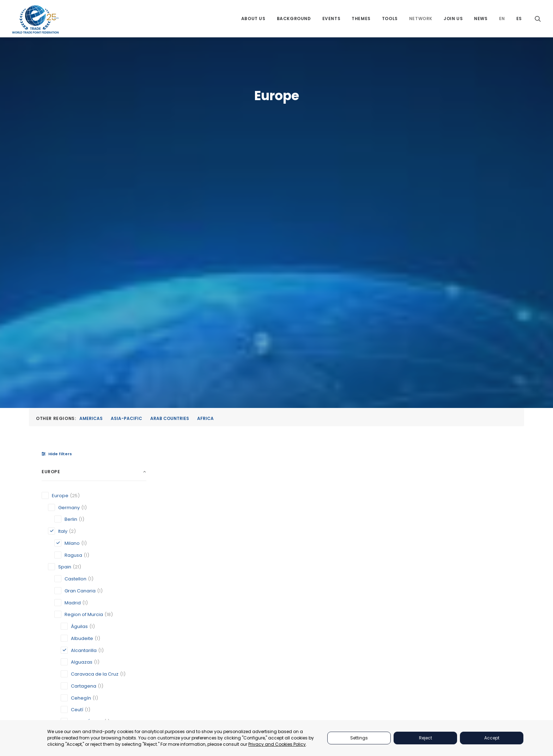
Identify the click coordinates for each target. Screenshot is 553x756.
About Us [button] (253, 19)
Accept (492, 738)
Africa (205, 164)
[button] (538, 19)
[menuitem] (253, 19)
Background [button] (294, 19)
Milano (265, 477)
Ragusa (439, 477)
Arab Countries (170, 164)
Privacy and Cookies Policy (277, 744)
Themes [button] (361, 19)
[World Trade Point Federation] (35, 19)
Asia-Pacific (126, 164)
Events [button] (332, 19)
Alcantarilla (188, 477)
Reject (426, 738)
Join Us (453, 19)
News (481, 19)
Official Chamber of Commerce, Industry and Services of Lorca (373, 471)
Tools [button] (390, 19)
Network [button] (421, 19)
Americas (91, 164)
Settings (359, 738)
